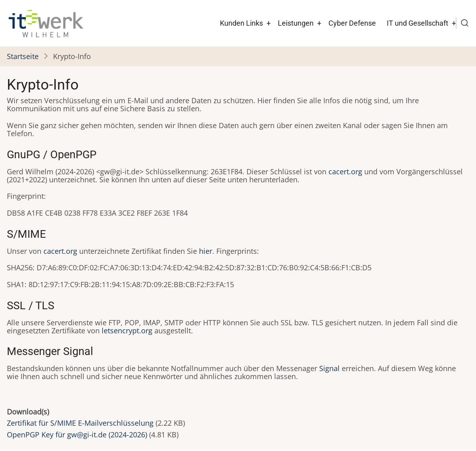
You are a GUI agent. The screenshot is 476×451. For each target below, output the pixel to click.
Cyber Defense (352, 23)
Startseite (23, 56)
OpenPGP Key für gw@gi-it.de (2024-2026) (77, 435)
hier (206, 251)
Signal (329, 368)
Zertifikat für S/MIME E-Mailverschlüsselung (80, 423)
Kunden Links (241, 23)
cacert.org (345, 171)
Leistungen (296, 23)
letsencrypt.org (127, 331)
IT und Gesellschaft (418, 23)
